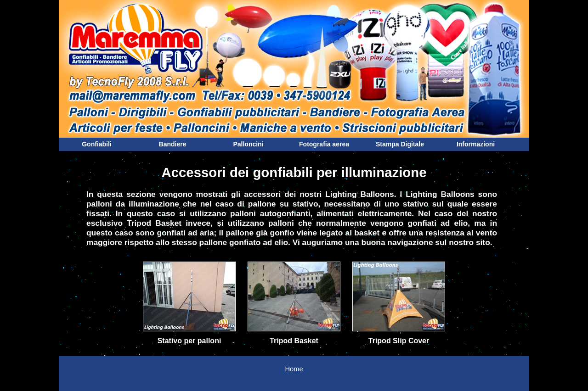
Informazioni (476, 144)
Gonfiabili (97, 144)
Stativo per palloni (189, 341)
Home (294, 369)
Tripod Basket (294, 341)
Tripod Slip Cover (399, 341)
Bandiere (173, 144)
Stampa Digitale (400, 144)
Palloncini (248, 144)
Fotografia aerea (324, 144)
